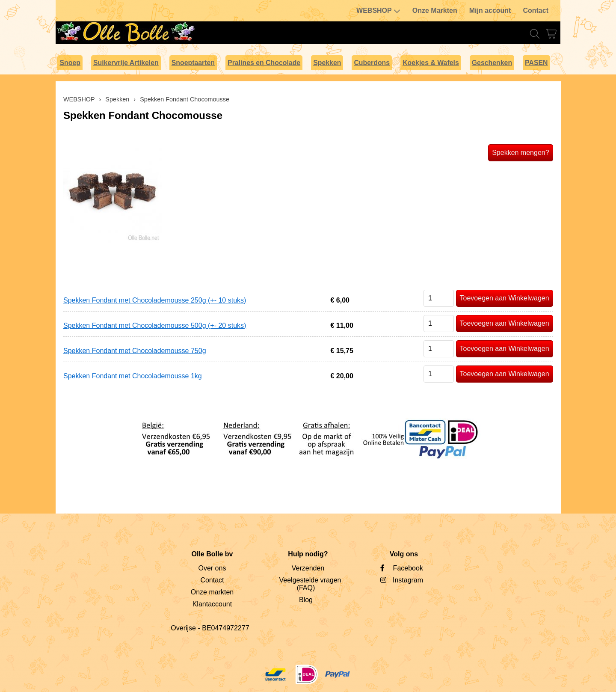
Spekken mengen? (520, 153)
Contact (536, 10)
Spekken (327, 63)
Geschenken (492, 63)
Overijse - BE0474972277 (210, 628)
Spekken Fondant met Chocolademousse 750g (135, 351)
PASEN (536, 63)
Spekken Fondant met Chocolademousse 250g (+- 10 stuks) (155, 300)
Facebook (408, 568)
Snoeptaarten (193, 63)
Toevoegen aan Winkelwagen (505, 298)
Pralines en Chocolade (264, 63)
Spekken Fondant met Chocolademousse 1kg (133, 376)
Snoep (70, 63)
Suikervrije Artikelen (126, 63)
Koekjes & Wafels (431, 63)
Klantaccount (212, 604)
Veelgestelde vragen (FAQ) (310, 584)
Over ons (212, 568)
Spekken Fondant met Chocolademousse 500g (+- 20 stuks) (155, 325)
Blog (306, 600)
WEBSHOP (378, 10)
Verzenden (308, 568)
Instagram (408, 580)
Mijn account (490, 10)
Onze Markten (435, 10)
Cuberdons (372, 63)
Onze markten (212, 592)
